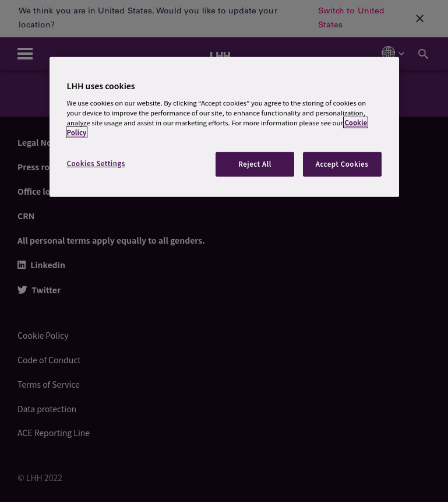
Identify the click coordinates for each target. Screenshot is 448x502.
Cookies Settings (96, 163)
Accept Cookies (342, 164)
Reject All (255, 164)
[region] (224, 127)
